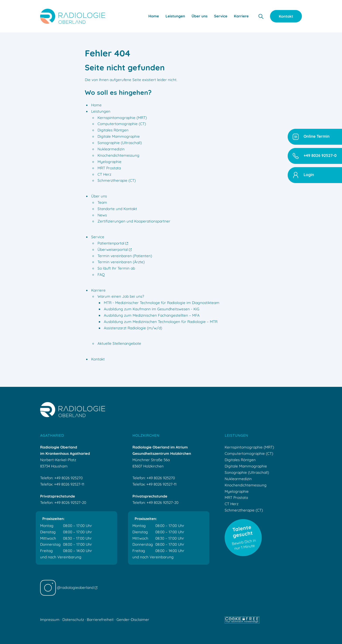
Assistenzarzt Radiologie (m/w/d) (133, 328)
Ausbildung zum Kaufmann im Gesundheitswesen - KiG (152, 309)
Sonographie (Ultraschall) (120, 143)
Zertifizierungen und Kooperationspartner (134, 221)
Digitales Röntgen (113, 130)
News (102, 215)
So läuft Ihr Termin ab (116, 268)
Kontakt (286, 16)
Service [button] (221, 16)
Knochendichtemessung (118, 155)
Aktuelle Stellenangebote (119, 343)
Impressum (50, 619)
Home (154, 16)
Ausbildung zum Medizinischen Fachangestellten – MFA (152, 315)
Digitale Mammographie (119, 136)
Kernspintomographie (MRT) (122, 118)
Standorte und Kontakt (117, 209)
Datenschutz (73, 619)
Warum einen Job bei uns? (121, 296)
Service (98, 237)
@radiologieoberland (69, 587)
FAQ (101, 274)
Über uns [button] (199, 16)
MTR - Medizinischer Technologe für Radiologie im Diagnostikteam (162, 303)
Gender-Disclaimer (133, 619)
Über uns (99, 196)
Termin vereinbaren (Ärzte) (121, 262)
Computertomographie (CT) (122, 124)
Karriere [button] (241, 16)
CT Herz (104, 174)
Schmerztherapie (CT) (117, 180)
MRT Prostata (109, 168)
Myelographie (109, 162)
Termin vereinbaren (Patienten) (125, 256)
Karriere (98, 290)
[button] (261, 16)
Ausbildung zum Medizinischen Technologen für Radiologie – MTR (161, 322)
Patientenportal (113, 243)
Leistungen (101, 111)
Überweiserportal (115, 249)
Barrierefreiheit (100, 619)
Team (102, 202)
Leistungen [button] (175, 16)
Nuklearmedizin (111, 149)
